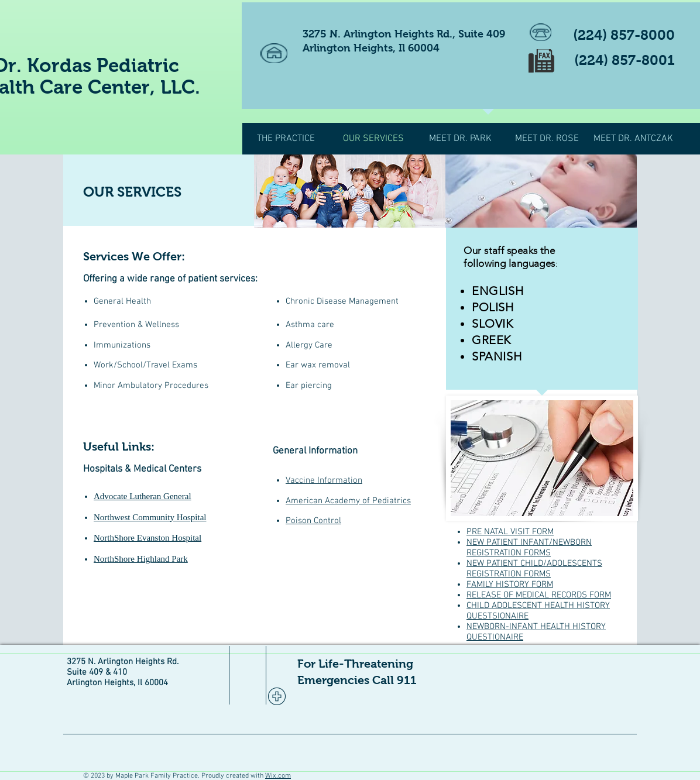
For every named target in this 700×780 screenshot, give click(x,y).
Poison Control (313, 521)
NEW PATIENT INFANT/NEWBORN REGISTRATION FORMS (529, 548)
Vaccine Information (324, 480)
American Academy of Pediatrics (348, 501)
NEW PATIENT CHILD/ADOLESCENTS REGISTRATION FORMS (534, 569)
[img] (350, 191)
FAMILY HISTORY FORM (510, 585)
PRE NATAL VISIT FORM (510, 532)
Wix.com (278, 776)
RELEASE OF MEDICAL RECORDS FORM (539, 595)
